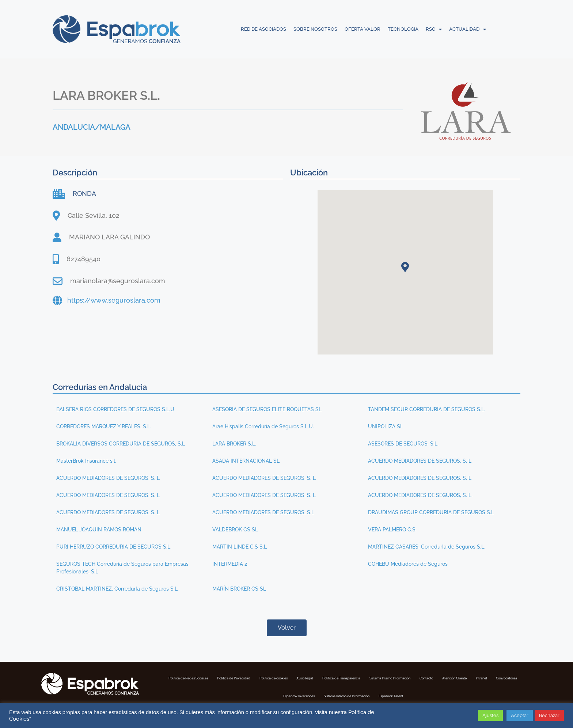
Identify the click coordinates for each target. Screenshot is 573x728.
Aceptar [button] (520, 715)
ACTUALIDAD (468, 29)
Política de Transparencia (416, 678)
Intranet (271, 694)
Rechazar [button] (549, 715)
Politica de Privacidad (263, 678)
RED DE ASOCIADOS (263, 29)
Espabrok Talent (489, 694)
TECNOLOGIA (403, 29)
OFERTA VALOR (363, 29)
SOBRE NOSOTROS (315, 29)
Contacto (191, 694)
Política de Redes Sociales (200, 678)
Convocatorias (308, 694)
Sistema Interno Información (485, 678)
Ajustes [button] (490, 715)
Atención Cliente (231, 694)
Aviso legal (364, 678)
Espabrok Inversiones (358, 694)
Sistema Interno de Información (426, 694)
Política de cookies (320, 678)
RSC (434, 29)
